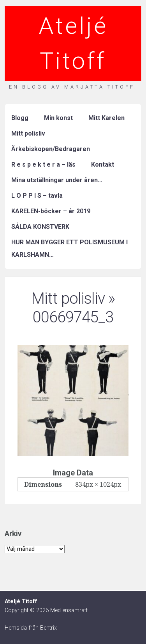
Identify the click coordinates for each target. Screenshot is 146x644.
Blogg (20, 118)
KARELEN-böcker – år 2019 (51, 211)
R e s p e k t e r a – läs (43, 164)
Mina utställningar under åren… (57, 180)
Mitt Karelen (106, 118)
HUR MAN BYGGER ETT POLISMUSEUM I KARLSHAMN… (69, 248)
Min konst (58, 118)
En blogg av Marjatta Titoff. (73, 87)
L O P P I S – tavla (37, 196)
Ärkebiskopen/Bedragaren (51, 149)
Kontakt (103, 164)
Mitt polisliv (28, 133)
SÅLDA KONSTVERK (40, 227)
